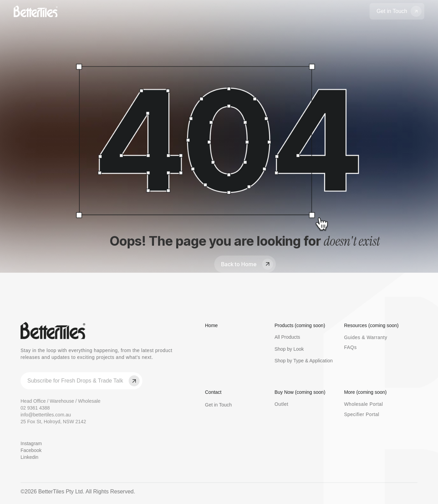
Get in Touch (218, 405)
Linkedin (29, 457)
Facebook (31, 450)
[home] (36, 11)
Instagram (31, 443)
